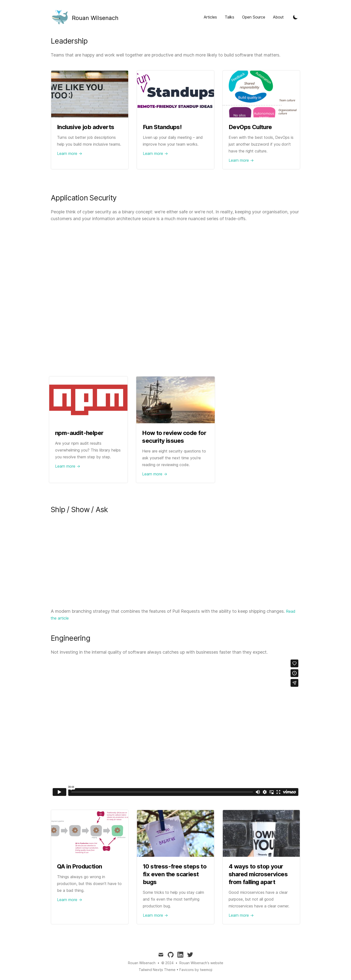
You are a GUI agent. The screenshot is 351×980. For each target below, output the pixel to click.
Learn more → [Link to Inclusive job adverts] (70, 153)
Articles (210, 17)
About (278, 17)
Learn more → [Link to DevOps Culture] (241, 160)
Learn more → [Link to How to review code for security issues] (155, 474)
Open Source (254, 17)
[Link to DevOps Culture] (261, 94)
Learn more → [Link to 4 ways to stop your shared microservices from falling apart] (241, 915)
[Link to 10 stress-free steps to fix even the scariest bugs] (175, 833)
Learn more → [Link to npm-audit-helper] (68, 466)
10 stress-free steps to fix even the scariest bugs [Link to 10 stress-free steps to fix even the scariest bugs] (175, 874)
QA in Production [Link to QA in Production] (79, 866)
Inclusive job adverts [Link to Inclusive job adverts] (86, 127)
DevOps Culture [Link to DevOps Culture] (250, 127)
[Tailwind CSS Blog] (85, 17)
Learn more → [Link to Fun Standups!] (155, 153)
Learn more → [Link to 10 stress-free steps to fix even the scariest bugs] (155, 915)
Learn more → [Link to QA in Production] (70, 900)
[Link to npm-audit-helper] (88, 400)
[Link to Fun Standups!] (175, 94)
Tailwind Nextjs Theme (157, 970)
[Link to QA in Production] (90, 833)
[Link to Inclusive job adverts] (90, 94)
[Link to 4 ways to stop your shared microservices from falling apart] (261, 833)
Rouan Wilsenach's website (201, 963)
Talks (229, 17)
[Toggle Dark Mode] (295, 17)
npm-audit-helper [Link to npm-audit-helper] (79, 433)
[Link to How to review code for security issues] (175, 400)
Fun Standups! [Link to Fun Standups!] (162, 127)
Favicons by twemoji (196, 970)
